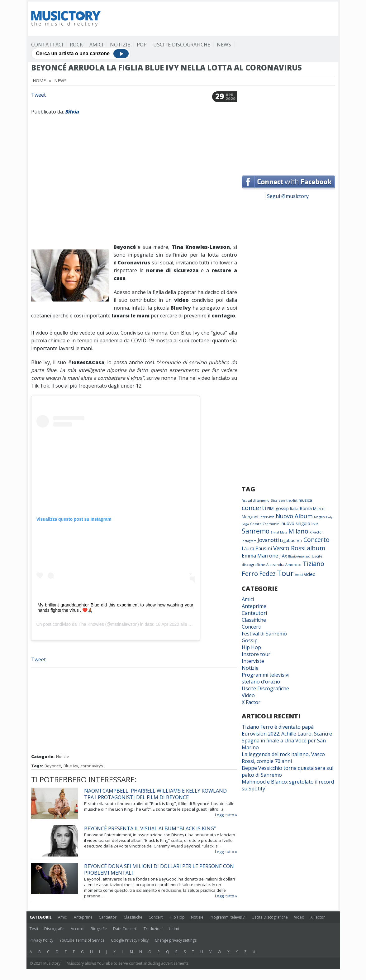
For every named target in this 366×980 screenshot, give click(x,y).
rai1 (299, 541)
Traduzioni (153, 929)
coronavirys (92, 766)
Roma (306, 508)
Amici (96, 45)
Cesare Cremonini (265, 524)
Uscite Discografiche (182, 45)
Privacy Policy (41, 940)
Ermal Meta (279, 532)
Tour (285, 573)
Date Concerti (125, 929)
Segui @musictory (288, 196)
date (282, 501)
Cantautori (254, 613)
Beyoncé (53, 766)
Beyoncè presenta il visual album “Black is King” (150, 828)
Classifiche (254, 620)
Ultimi (174, 929)
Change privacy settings (176, 940)
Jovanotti (268, 540)
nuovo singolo (296, 523)
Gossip (250, 640)
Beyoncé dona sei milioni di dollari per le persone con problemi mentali (159, 869)
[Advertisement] (222, 19)
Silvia (72, 112)
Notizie (120, 45)
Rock (76, 45)
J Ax (283, 556)
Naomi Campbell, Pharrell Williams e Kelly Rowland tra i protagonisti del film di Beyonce (155, 794)
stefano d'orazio (261, 682)
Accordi (78, 929)
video (310, 574)
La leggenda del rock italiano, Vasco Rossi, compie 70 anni (283, 758)
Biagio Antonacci (299, 556)
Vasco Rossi (289, 548)
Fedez (267, 574)
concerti (254, 508)
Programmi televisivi (266, 675)
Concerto (316, 540)
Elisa (274, 500)
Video (248, 695)
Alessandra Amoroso (284, 565)
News (224, 45)
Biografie (99, 929)
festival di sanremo (255, 500)
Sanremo (256, 531)
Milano (298, 531)
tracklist (292, 500)
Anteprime (254, 606)
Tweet (38, 95)
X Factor (316, 532)
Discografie (54, 929)
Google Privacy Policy (130, 940)
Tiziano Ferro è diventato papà (278, 727)
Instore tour (256, 654)
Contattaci (47, 45)
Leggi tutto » (226, 815)
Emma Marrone (260, 556)
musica (305, 500)
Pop (142, 45)
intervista (267, 517)
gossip (282, 508)
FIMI (271, 509)
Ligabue (288, 540)
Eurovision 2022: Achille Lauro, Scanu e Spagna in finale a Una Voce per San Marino (287, 741)
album (316, 548)
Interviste (253, 661)
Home (39, 81)
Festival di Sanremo (264, 634)
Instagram (249, 541)
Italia (294, 509)
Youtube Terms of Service (82, 940)
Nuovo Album (294, 516)
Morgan (319, 517)
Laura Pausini (257, 548)
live (315, 524)
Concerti (252, 627)
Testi (34, 929)
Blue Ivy (71, 766)
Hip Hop (251, 647)
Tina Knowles (91, 624)
